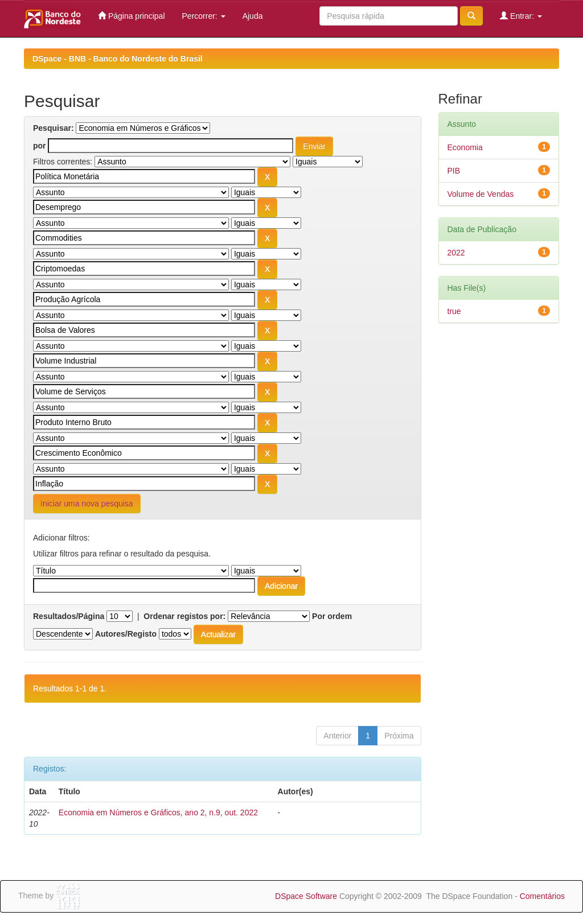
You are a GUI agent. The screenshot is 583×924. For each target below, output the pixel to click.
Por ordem (332, 616)
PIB (454, 171)
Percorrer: (204, 16)
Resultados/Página (69, 616)
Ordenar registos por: (184, 616)
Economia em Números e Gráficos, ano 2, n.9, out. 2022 (158, 812)
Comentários (542, 896)
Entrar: (521, 16)
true (454, 311)
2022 (456, 253)
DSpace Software (306, 896)
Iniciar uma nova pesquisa (87, 504)
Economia (465, 147)
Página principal (132, 16)
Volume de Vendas (481, 194)
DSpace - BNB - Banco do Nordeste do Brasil (118, 59)
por (40, 146)
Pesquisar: (54, 128)
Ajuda (253, 16)
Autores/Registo (126, 634)
